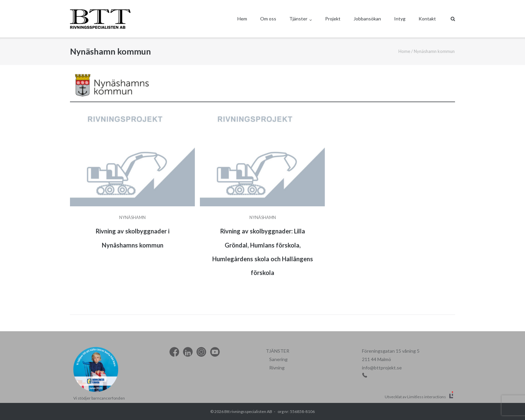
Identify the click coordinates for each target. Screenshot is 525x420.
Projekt (333, 19)
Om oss (268, 19)
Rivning (277, 368)
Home (404, 51)
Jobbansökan (367, 19)
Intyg (400, 19)
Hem (242, 19)
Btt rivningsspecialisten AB (248, 411)
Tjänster (298, 19)
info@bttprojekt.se (382, 368)
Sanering (278, 359)
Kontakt (427, 19)
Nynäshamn (132, 218)
